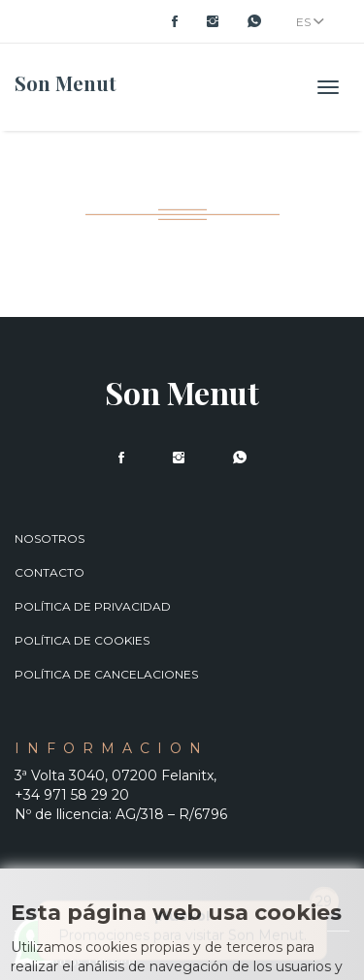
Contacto (50, 572)
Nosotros (50, 538)
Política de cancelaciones (106, 674)
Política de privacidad (93, 606)
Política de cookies (82, 640)
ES (310, 22)
